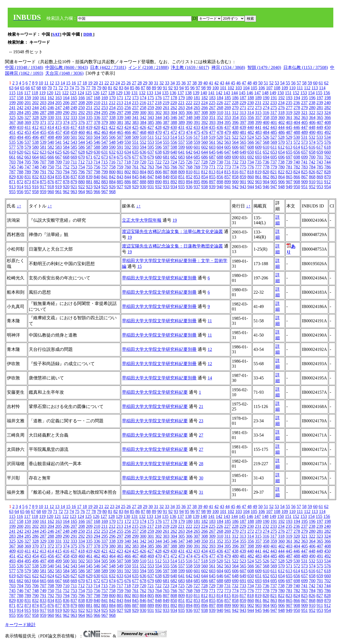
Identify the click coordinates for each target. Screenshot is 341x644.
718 (127, 162)
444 (281, 127)
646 (220, 152)
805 (151, 172)
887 (135, 182)
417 (74, 127)
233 (273, 103)
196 (312, 98)
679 (151, 157)
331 (58, 117)
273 (258, 108)
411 (28, 127)
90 (160, 88)
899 (228, 182)
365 (320, 117)
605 (228, 147)
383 (135, 122)
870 (328, 177)
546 (97, 142)
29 (145, 83)
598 (174, 147)
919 (58, 187)
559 (197, 142)
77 (88, 88)
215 (135, 103)
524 (250, 137)
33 (167, 83)
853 (197, 177)
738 (281, 162)
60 (315, 83)
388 (174, 122)
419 (89, 127)
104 (246, 88)
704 (20, 162)
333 (74, 117)
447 (304, 127)
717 (120, 162)
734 (250, 162)
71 (55, 88)
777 (258, 167)
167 (89, 98)
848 (158, 177)
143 (227, 93)
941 (228, 187)
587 (89, 147)
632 (112, 152)
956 (20, 192)
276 (281, 108)
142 (219, 93)
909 (304, 182)
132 (142, 93)
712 (81, 162)
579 (28, 147)
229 (243, 103)
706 (35, 162)
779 (274, 167)
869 (320, 177)
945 (258, 187)
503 (89, 137)
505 (105, 137)
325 (12, 117)
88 (149, 88)
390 (189, 122)
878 (66, 182)
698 (297, 157)
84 (127, 88)
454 (35, 132)
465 (120, 132)
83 (121, 88)
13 (57, 83)
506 (112, 137)
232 (266, 103)
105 (254, 88)
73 (66, 88)
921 (74, 187)
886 (128, 182)
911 (320, 182)
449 (320, 127)
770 (205, 167)
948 (281, 187)
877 (58, 182)
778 (266, 167)
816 (235, 172)
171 (120, 98)
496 (35, 137)
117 (27, 93)
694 (266, 157)
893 (181, 182)
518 (204, 137)
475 (197, 132)
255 (120, 108)
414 (51, 127)
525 (258, 137)
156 (327, 93)
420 (97, 127)
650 (251, 152)
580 (35, 147)
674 (112, 157)
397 (243, 122)
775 (243, 167)
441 (258, 127)
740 (297, 162)
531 (304, 137)
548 (112, 142)
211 (104, 103)
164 (66, 98)
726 (189, 162)
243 (28, 108)
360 (281, 117)
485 (274, 132)
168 (97, 98)
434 (204, 127)
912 (327, 182)
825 (304, 172)
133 (150, 93)
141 (211, 93)
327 (28, 117)
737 (273, 162)
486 (281, 132)
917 (43, 187)
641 (181, 152)
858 (235, 177)
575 (320, 142)
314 (250, 113)
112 (307, 88)
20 (96, 83)
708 (51, 162)
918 (51, 187)
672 (97, 157)
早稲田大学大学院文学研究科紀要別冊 (159, 278)
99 (209, 88)
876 (51, 182)
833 (43, 177)
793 (58, 172)
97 (198, 88)
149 (273, 93)
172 (128, 98)
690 (235, 157)
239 (320, 103)
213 (120, 103)
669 (74, 157)
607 (243, 147)
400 (266, 122)
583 (58, 147)
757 (105, 167)
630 (97, 152)
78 (94, 88)
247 (58, 108)
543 (74, 142)
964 (82, 192)
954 (328, 187)
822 (281, 172)
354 (235, 117)
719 (135, 162)
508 (128, 137)
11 (46, 83)
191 (274, 98)
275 (274, 108)
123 (73, 93)
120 (50, 93)
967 (105, 192)
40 (205, 83)
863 (274, 177)
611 (274, 147)
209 (89, 103)
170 (112, 98)
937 (197, 187)
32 (161, 83)
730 (220, 162)
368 (20, 122)
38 (194, 83)
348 (189, 117)
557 (181, 142)
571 (289, 142)
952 (312, 187)
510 (143, 137)
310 (220, 113)
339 (120, 117)
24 (118, 83)
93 (176, 88)
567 (258, 142)
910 (312, 182)
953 (320, 187)
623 (43, 152)
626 (66, 152)
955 (12, 192)
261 (166, 108)
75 (77, 88)
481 (243, 132)
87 (143, 88)
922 (82, 187)
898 (220, 182)
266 (205, 108)
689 (228, 157)
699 (304, 157)
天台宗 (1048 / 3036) (64, 73)
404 (297, 122)
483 (258, 132)
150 (281, 93)
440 (250, 127)
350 (205, 117)
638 (158, 152)
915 (28, 187)
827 (320, 172)
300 (143, 113)
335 (89, 117)
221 (181, 103)
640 (174, 152)
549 (120, 142)
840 (97, 177)
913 (12, 187)
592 (128, 147)
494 (20, 137)
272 (251, 108)
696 (281, 157)
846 (143, 177)
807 (166, 172)
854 (205, 177)
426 (143, 127)
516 (189, 137)
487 (289, 132)
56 (293, 83)
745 (12, 167)
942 (235, 187)
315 (258, 113)
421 (104, 127)
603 (212, 147)
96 (192, 88)
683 (181, 157)
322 (312, 113)
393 (212, 122)
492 (328, 132)
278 (297, 108)
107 (269, 88)
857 (228, 177)
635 (135, 152)
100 (216, 88)
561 (212, 142)
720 (143, 162)
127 (104, 93)
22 (107, 83)
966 (97, 192)
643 (197, 152)
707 (43, 162)
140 (204, 93)
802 (128, 172)
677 (135, 157)
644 (205, 152)
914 (20, 187)
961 (58, 192)
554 (158, 142)
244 (35, 108)
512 (158, 137)
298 (128, 113)
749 (43, 167)
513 (166, 137)
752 (66, 167)
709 (58, 162)
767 (181, 167)
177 (166, 98)
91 (165, 88)
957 (28, 192)
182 (205, 98)
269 (228, 108)
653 (274, 152)
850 (174, 177)
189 (258, 98)
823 (289, 172)
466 (128, 132)
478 (220, 132)
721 (150, 162)
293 (89, 113)
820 (266, 172)
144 (234, 93)
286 (35, 113)
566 (251, 142)
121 (58, 93)
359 (274, 117)
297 (120, 113)
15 (68, 83)
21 (101, 83)
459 (74, 132)
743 (320, 162)
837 (74, 177)
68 (39, 88)
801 (120, 172)
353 (228, 117)
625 (58, 152)
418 (81, 127)
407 (320, 122)
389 (181, 122)
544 (82, 142)
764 (158, 167)
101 (223, 88)
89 (154, 88)
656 (297, 152)
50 (260, 83)
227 (227, 103)
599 (181, 147)
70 (50, 88)
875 (43, 182)
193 (289, 98)
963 (74, 192)
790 (35, 172)
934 (174, 187)
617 (320, 147)
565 (243, 142)
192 (281, 98)
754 (82, 167)
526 (266, 137)
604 (220, 147)
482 (251, 132)
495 (28, 137)
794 (66, 172)
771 (212, 167)
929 (135, 187)
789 (28, 172)
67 (33, 88)
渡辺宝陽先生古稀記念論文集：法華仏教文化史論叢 (172, 231)
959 (43, 192)
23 (112, 83)
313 (243, 113)
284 (20, 113)
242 (20, 108)
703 (12, 162)
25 (123, 83)
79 (99, 88)
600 (189, 147)
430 (174, 127)
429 (166, 127)
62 (326, 83)
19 (90, 83)
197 (320, 98)
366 (328, 117)
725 (181, 162)
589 (105, 147)
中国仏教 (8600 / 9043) (67, 67)
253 (105, 108)
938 (205, 187)
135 (165, 93)
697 (289, 157)
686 (205, 157)
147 (258, 93)
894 (189, 182)
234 (281, 103)
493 (12, 137)
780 (281, 167)
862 (266, 177)
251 (89, 108)
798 (97, 172)
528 (281, 137)
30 (150, 83)
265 (197, 108)
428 (158, 127)
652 (266, 152)
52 (271, 83)
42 (216, 83)
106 (262, 88)
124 (81, 93)
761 (135, 167)
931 (151, 187)
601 (197, 147)
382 (128, 122)
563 (228, 142)
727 (197, 162)
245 (43, 108)
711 (74, 162)
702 (328, 157)
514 (174, 137)
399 (258, 122)
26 (128, 83)
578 (20, 147)
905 (274, 182)
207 (74, 103)
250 (82, 108)
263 (181, 108)
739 (289, 162)
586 (82, 147)
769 (197, 167)
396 (235, 122)
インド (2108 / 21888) (148, 67)
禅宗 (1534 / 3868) (228, 67)
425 (135, 127)
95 (187, 88)
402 (281, 122)
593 (135, 147)
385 (151, 122)
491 (320, 132)
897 (212, 182)
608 (251, 147)
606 (235, 147)
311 (227, 113)
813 (212, 172)
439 (243, 127)
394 (220, 122)
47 (244, 83)
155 (319, 93)
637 (151, 152)
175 (151, 98)
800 (112, 172)
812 (204, 172)
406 (312, 122)
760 (128, 167)
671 (89, 157)
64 (17, 88)
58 (304, 83)
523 (243, 137)
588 (97, 147)
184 (220, 98)
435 (212, 127)
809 (181, 172)
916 (35, 187)
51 (266, 83)
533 (320, 137)
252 (97, 108)
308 (205, 113)
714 (97, 162)
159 (28, 98)
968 (112, 192)
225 (212, 103)
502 (82, 137)
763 (151, 167)
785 (320, 167)
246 (51, 108)
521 (227, 137)
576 (328, 142)
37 (189, 83)
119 (42, 93)
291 (74, 113)
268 (220, 108)
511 (151, 137)
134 (158, 93)
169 (105, 98)
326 (20, 117)
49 (255, 83)
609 (258, 147)
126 (96, 93)
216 (143, 103)
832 (35, 177)
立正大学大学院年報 (142, 220)
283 (12, 113)
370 (35, 122)
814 (220, 172)
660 (328, 152)
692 (251, 157)
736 (266, 162)
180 (189, 98)
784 (312, 167)
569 (274, 142)
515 (181, 137)
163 (58, 98)
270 (235, 108)
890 (158, 182)
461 (89, 132)
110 (292, 88)
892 (174, 182)
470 (158, 132)
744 (327, 162)
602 (205, 147)
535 (12, 142)
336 (97, 117)
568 (266, 142)
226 (220, 103)
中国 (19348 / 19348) (24, 67)
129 (119, 93)
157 (12, 98)
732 (235, 162)
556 (174, 142)
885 (120, 182)
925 (105, 187)
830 (20, 177)
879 (74, 182)
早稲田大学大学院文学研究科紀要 (155, 392)
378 (97, 122)
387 (166, 122)
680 (158, 157)
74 (72, 88)
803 (135, 172)
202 (35, 103)
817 (243, 172)
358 (266, 117)
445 (289, 127)
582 (51, 147)
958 (35, 192)
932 (158, 187)
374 (66, 122)
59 (310, 83)
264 (189, 108)
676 (128, 157)
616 (312, 147)
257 (135, 108)
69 (44, 88)
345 (166, 117)
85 (132, 88)
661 (12, 157)
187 (243, 98)
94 (181, 88)
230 (250, 103)
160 (35, 98)
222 (189, 103)
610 (266, 147)
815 (227, 172)
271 (243, 108)
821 (273, 172)
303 (166, 113)
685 (197, 157)
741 (304, 162)
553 (151, 142)
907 (289, 182)
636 (143, 152)
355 (243, 117)
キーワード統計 (20, 625)
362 (297, 117)
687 (212, 157)
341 (135, 117)
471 (166, 132)
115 (12, 93)
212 (112, 103)
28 (139, 83)
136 (173, 93)
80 (105, 88)
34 (172, 83)
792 (51, 172)
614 (297, 147)
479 (228, 132)
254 (112, 108)
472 (174, 132)
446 (297, 127)
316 (266, 113)
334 (82, 117)
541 (58, 142)
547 (105, 142)
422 (112, 127)
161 (43, 98)
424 (127, 127)
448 (312, 127)
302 (158, 113)
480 (235, 132)
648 (235, 152)
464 (112, 132)
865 (289, 177)
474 (189, 132)
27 (134, 83)
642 (189, 152)
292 (82, 113)
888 (143, 182)
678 (143, 157)
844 (128, 177)
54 (282, 83)
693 (258, 157)
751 (58, 167)
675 (120, 157)
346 (174, 117)
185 (228, 98)
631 (105, 152)
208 (82, 103)
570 (281, 142)
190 (266, 98)
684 (189, 157)
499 (58, 137)
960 (51, 192)
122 (65, 93)
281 (320, 108)
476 (205, 132)
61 (321, 83)
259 (151, 108)
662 (20, 157)
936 (189, 187)
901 (243, 182)
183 (212, 98)
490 (312, 132)
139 (196, 93)
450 (327, 127)
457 (58, 132)
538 (35, 142)
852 (189, 177)
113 (315, 88)
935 (181, 187)
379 (105, 122)
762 (143, 167)
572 (297, 142)
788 (20, 172)
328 (35, 117)
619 (12, 152)
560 (205, 142)
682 (174, 157)
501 (74, 137)
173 (135, 98)
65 (22, 88)
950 (297, 187)
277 (289, 108)
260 (158, 108)
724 (174, 162)
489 (304, 132)
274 (266, 108)
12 (52, 83)
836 (66, 177)
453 (28, 132)
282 (328, 108)
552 (143, 142)
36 (183, 83)
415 (58, 127)
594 (143, 147)
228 (235, 103)
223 (197, 103)
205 (58, 103)
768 (189, 167)
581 (43, 147)
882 (97, 182)
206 (66, 103)
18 (85, 83)
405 (304, 122)
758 (112, 167)
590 (112, 147)
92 (170, 88)
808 (174, 172)
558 (189, 142)
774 (235, 167)
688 (220, 157)
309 (212, 113)
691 (243, 157)
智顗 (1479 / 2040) (264, 67)
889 (151, 182)
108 (277, 88)
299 (135, 113)
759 (120, 167)
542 (66, 142)
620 (20, 152)
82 (116, 88)
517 (197, 137)
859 (243, 177)
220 (174, 103)
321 (304, 113)
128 (111, 93)
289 (58, 113)
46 (238, 83)
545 (89, 142)
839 (89, 177)
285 (28, 113)
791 (43, 172)
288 (51, 113)
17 (79, 83)
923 (89, 187)
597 (166, 147)
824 (297, 172)
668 (66, 157)
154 (311, 93)
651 (258, 152)
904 (266, 182)
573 (304, 142)
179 (181, 98)
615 (304, 147)
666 (51, 157)
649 (243, 152)
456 (51, 132)
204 (51, 103)
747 (28, 167)
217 (150, 103)
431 (181, 127)
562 (220, 142)
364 (312, 117)
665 (43, 157)
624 (51, 152)
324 (327, 113)
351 (212, 117)
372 (51, 122)
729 (212, 162)
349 (197, 117)
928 (128, 187)
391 (197, 122)
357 (258, 117)
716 (112, 162)
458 (66, 132)
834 (51, 177)
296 (112, 113)
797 (89, 172)
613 (289, 147)
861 (258, 177)
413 (43, 127)
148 (265, 93)
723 (166, 162)
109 (285, 88)
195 (304, 98)
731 (227, 162)
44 (227, 83)
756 (97, 167)
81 (110, 88)
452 (20, 132)
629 (89, 152)
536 (20, 142)
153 (304, 93)
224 (204, 103)
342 (143, 117)
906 (281, 182)
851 (181, 177)
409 (12, 127)
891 (166, 182)
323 (320, 113)
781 (289, 167)
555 (166, 142)
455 (43, 132)
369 (28, 122)
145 (242, 93)
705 (28, 162)
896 (205, 182)
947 (274, 187)
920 (66, 187)
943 (243, 187)
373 (58, 122)
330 (51, 117)
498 (51, 137)
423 (120, 127)
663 (28, 157)
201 (28, 103)
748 (35, 167)
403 (289, 122)
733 (243, 162)
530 (297, 137)
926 (112, 187)
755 (89, 167)
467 (135, 132)
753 (74, 167)
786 (328, 167)
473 (181, 132)
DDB (88, 34)
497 (43, 137)
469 (151, 132)
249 (74, 108)
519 (212, 137)
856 (220, 177)
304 (174, 113)
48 (249, 83)
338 (112, 117)
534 (327, 137)
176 (158, 98)
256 (128, 108)
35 (178, 83)
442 (266, 127)
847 (151, 177)
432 (189, 127)
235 (289, 103)
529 (289, 137)
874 (35, 182)
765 (166, 167)
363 (304, 117)
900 (235, 182)
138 (188, 93)
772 (220, 167)
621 (28, 152)
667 (58, 157)
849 (166, 177)
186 (235, 98)
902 (251, 182)
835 (58, 177)
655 (289, 152)
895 (197, 182)
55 (288, 83)
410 (20, 127)
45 (233, 83)
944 (251, 187)
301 (151, 113)
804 (143, 172)
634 (128, 152)
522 (235, 137)
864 (281, 177)
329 (43, 117)
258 (143, 108)
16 (74, 83)
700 (312, 157)
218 (158, 103)
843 (120, 177)
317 (273, 113)
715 (104, 162)
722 (158, 162)
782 (297, 167)
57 (299, 83)
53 (277, 83)
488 (297, 132)
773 (228, 167)
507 (120, 137)
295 (105, 113)
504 (97, 137)
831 (28, 177)
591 (120, 147)
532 (312, 137)
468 (143, 132)
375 (74, 122)
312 (235, 113)
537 (28, 142)
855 (212, 177)
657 (304, 152)
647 (228, 152)
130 (127, 93)
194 (297, 98)
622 (35, 152)
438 (235, 127)
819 (258, 172)
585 (74, 147)
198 (328, 98)
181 (197, 98)
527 (273, 137)
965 (89, 192)
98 (203, 88)
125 (88, 93)
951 (304, 187)
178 (174, 98)
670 (82, 157)
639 (166, 152)
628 (82, 152)
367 (12, 122)
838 (82, 177)
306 (189, 113)
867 (304, 177)
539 (43, 142)
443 (273, 127)
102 (231, 88)
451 (12, 132)
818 (250, 172)
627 (74, 152)
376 (82, 122)
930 (143, 187)
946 (266, 187)
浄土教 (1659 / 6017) (190, 67)
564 (235, 142)
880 (82, 182)
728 (204, 162)
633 (120, 152)
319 (289, 113)
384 (143, 122)
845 (135, 177)
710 (66, 162)
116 (20, 93)
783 (304, 167)
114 (322, 88)
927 (120, 187)
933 (166, 187)
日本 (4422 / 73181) (108, 67)
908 (297, 182)
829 (12, 177)
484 (266, 132)
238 (312, 103)
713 (89, 162)
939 (212, 187)
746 (20, 167)
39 (200, 83)
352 (220, 117)
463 (105, 132)
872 (20, 182)
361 (289, 117)
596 (158, 147)
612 (281, 147)
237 (304, 103)
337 (105, 117)
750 (51, 167)
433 (197, 127)
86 (138, 88)
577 (12, 147)
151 (288, 93)
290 (66, 113)
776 (251, 167)
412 (35, 127)
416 (66, 127)
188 (251, 98)
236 (297, 103)
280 (312, 108)
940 (220, 187)
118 (35, 93)
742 (312, 162)
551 (135, 142)
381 (120, 122)
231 (258, 103)
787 (12, 172)
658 (312, 152)
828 (327, 172)
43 (222, 83)
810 (189, 172)
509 (135, 137)
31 (156, 83)
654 (281, 152)
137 (181, 93)
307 (197, 113)
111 (300, 88)
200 (20, 103)
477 (212, 132)
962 (66, 192)
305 (181, 113)
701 (320, 157)
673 (105, 157)
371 (43, 122)
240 (327, 103)
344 (158, 117)
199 (12, 103)
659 (320, 152)
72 (61, 88)
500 (66, 137)
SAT (56, 34)
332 (66, 117)
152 (296, 93)
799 (105, 172)
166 (82, 98)
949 (289, 187)
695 (274, 157)
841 (105, 177)
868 (312, 177)
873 (28, 182)
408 (328, 122)
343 (151, 117)
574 (312, 142)
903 (258, 182)
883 (105, 182)
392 (205, 122)
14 (63, 83)
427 (150, 127)
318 (281, 113)
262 (174, 108)
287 (43, 113)
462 (97, 132)
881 (89, 182)
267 (212, 108)
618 (327, 147)
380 (112, 122)
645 (212, 152)
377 (89, 122)
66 (28, 88)
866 (297, 177)
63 (11, 88)
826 (312, 172)
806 (158, 172)
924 (97, 187)
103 (239, 88)
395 (228, 122)
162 (51, 98)
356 (251, 117)
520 (220, 137)
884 (112, 182)
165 (74, 98)
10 (41, 83)
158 (20, 98)
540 (51, 142)
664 (35, 157)
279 (304, 108)
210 (97, 103)
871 (12, 182)
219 (166, 103)
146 (250, 93)
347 (181, 117)
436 (220, 127)
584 (66, 147)
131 (135, 93)
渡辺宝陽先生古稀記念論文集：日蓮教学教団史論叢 (172, 246)
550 (128, 142)
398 (251, 122)
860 (251, 177)
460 (82, 132)
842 (112, 177)
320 (297, 113)
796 (82, 172)
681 (166, 157)
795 (74, 172)
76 (83, 88)
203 (43, 103)
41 (211, 83)
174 (143, 98)
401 (274, 122)
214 (127, 103)
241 (12, 108)
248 (66, 108)
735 (258, 162)
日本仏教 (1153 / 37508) (306, 67)
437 (227, 127)
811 (197, 172)
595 (151, 147)
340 (128, 117)
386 (158, 122)
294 (97, 113)
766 (174, 167)
